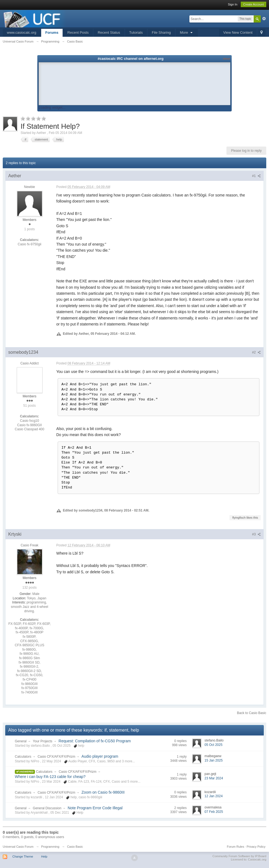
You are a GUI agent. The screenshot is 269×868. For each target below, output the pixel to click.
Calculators (23, 757)
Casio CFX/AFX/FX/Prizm (57, 757)
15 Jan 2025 (214, 760)
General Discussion (47, 808)
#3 (256, 534)
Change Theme (23, 856)
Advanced (264, 19)
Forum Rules (235, 847)
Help (44, 856)
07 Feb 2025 (214, 812)
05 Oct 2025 (213, 745)
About (226, 59)
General (21, 741)
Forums (52, 33)
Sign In (232, 4)
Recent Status (109, 33)
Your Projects (43, 741)
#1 (256, 176)
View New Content (238, 33)
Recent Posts (78, 33)
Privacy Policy (256, 847)
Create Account (253, 4)
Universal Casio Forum (18, 847)
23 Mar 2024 (214, 778)
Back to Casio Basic (252, 713)
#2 (256, 352)
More (187, 33)
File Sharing (161, 33)
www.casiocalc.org (22, 33)
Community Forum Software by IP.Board (239, 856)
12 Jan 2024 (214, 796)
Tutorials (136, 33)
